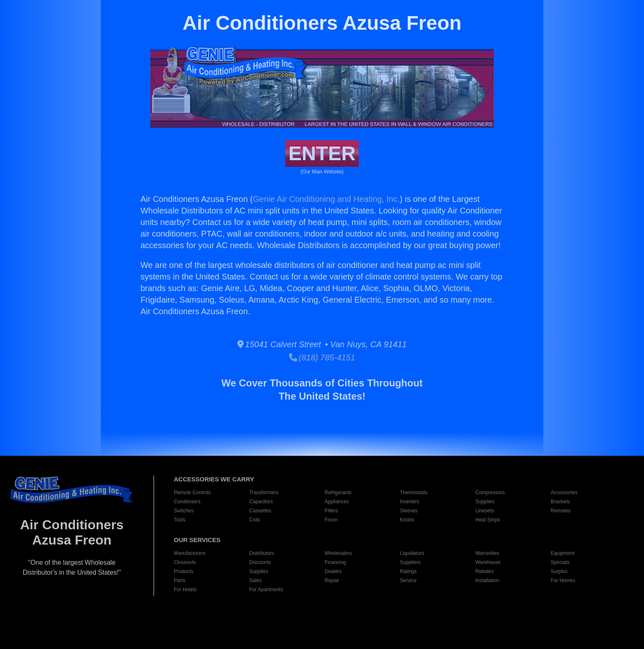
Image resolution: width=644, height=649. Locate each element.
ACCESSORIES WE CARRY (214, 479)
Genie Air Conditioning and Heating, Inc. (326, 199)
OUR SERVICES (197, 540)
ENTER (322, 153)
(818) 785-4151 (322, 358)
